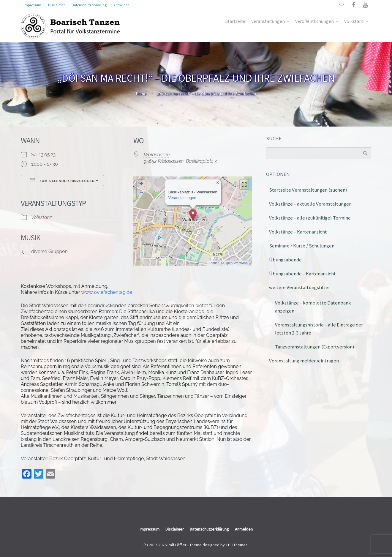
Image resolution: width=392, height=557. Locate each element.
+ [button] (142, 184)
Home (141, 94)
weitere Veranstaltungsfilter (299, 287)
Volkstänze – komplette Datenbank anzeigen (313, 307)
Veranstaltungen (268, 21)
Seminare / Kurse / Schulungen (302, 246)
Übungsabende (285, 260)
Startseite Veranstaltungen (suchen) (308, 190)
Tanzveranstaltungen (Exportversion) (315, 347)
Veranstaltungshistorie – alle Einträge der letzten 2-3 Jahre (319, 329)
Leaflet (214, 263)
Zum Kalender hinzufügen (62, 181)
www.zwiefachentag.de (107, 292)
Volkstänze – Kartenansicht (298, 232)
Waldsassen (157, 155)
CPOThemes (237, 545)
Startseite (235, 21)
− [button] (142, 193)
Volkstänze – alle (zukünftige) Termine (310, 218)
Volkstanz (354, 21)
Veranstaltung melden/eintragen (304, 361)
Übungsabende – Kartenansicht (302, 274)
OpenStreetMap (236, 263)
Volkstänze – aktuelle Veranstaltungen (310, 204)
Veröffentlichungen (314, 21)
